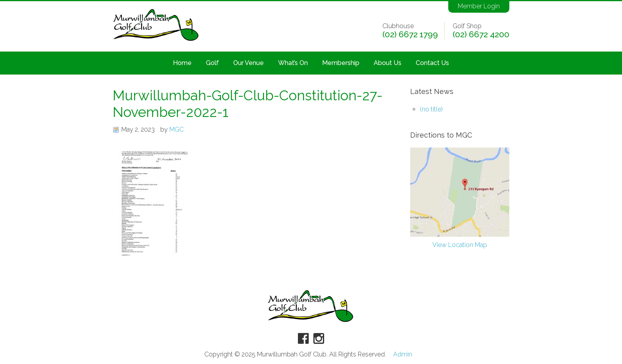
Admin (403, 354)
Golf (212, 63)
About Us (388, 63)
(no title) (431, 109)
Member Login (479, 6)
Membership (341, 63)
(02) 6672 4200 (481, 34)
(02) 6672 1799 (410, 34)
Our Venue (249, 63)
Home (182, 63)
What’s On (293, 63)
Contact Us (432, 63)
